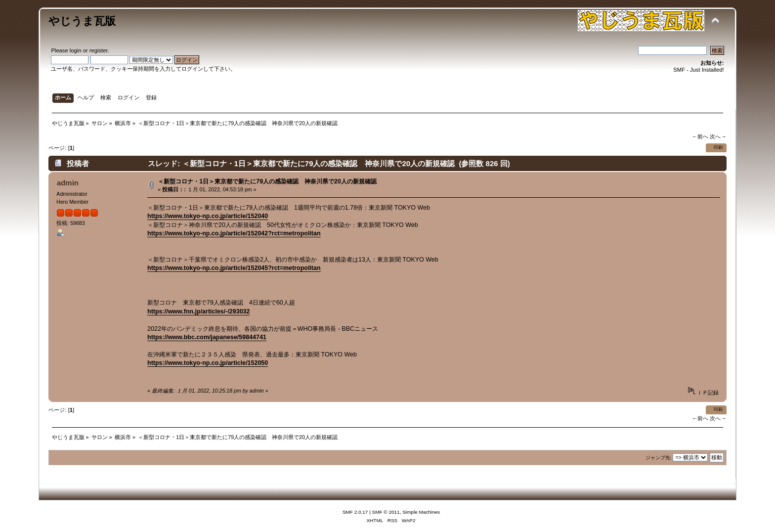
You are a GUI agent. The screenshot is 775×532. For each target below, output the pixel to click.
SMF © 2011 (386, 512)
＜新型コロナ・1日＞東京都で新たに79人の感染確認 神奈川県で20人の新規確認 (267, 181)
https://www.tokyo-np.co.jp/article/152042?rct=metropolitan (234, 233)
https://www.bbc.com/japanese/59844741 (207, 337)
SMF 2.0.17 (355, 512)
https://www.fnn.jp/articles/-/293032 (198, 311)
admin (68, 183)
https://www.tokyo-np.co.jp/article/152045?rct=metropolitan (234, 268)
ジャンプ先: (659, 458)
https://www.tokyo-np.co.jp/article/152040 (208, 216)
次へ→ (718, 136)
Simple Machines (421, 512)
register (99, 50)
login (76, 50)
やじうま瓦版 (82, 21)
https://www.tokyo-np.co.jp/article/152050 (208, 363)
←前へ (700, 136)
